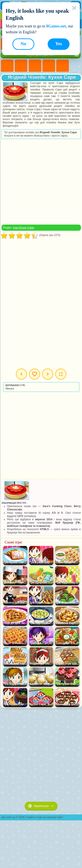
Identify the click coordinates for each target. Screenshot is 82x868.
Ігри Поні (7, 66)
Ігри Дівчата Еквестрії (21, 66)
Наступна (48, 374)
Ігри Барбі (49, 66)
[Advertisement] (41, 182)
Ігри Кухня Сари (23, 228)
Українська (41, 806)
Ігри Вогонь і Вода (35, 66)
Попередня (21, 374)
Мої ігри (35, 374)
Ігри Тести (63, 66)
